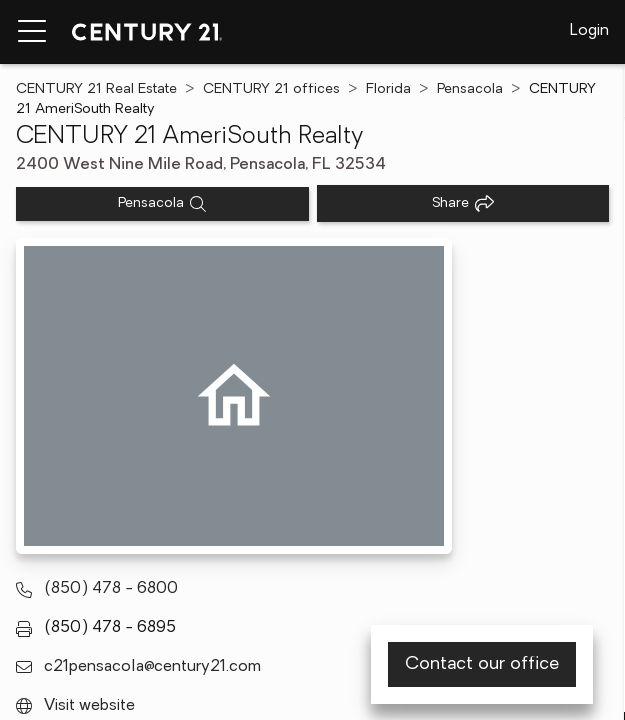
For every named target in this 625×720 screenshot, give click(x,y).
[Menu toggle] (32, 32)
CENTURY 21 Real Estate (96, 89)
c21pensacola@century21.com (152, 667)
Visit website (89, 706)
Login (589, 31)
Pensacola (470, 89)
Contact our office (482, 664)
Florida (388, 89)
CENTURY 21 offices (271, 89)
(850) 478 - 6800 (111, 589)
